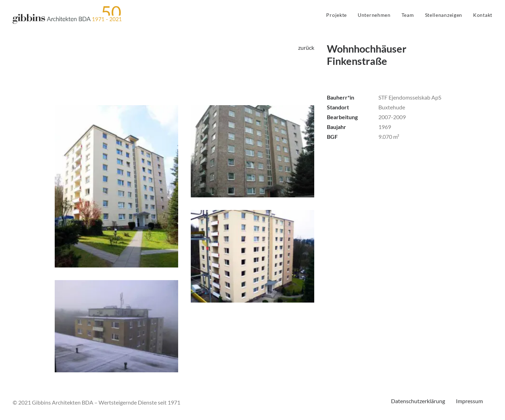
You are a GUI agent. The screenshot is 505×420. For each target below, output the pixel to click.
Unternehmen (374, 15)
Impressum (469, 401)
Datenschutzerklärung (418, 401)
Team (408, 15)
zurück (306, 48)
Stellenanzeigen (444, 15)
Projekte (336, 15)
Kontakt (483, 15)
